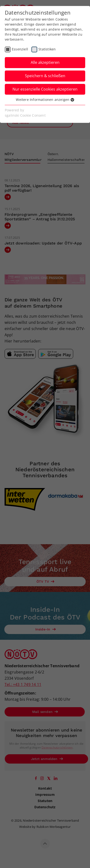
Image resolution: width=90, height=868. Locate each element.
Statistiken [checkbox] (47, 49)
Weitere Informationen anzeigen (45, 100)
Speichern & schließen (45, 76)
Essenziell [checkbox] (20, 49)
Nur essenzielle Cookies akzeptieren (45, 89)
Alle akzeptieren (45, 62)
